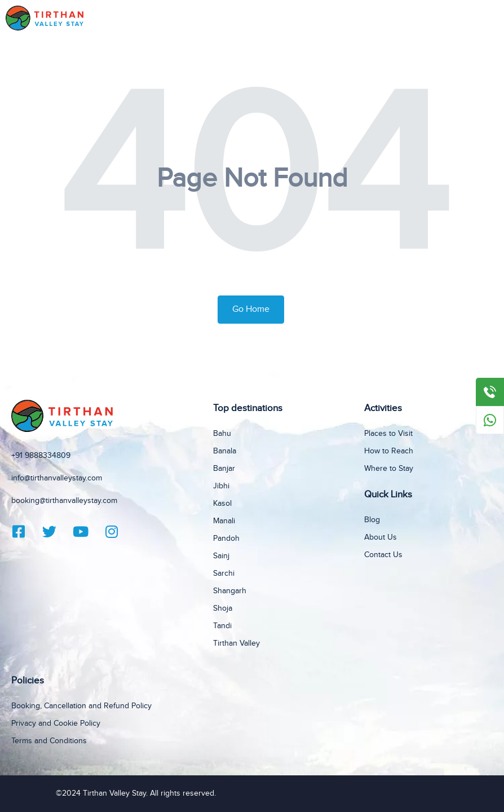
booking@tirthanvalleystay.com (64, 501)
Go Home (251, 309)
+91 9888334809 (41, 456)
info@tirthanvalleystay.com (57, 478)
